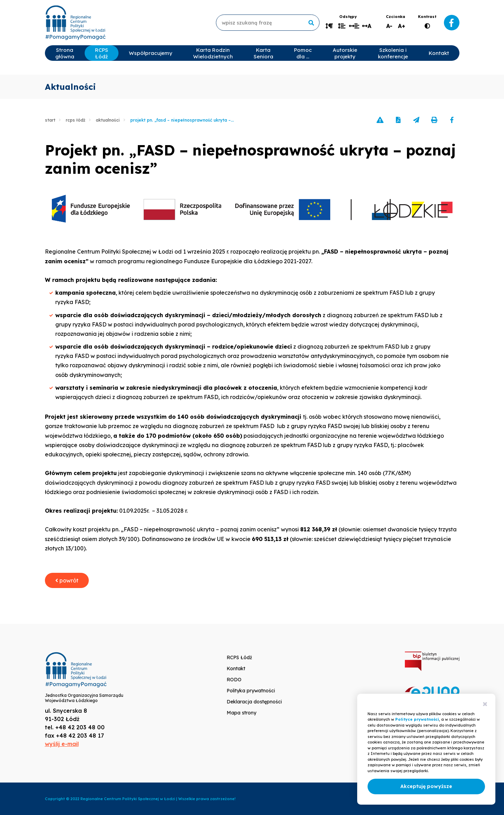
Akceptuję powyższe (426, 786)
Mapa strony (241, 713)
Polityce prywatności (417, 719)
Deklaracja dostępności (254, 702)
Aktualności (108, 120)
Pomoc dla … (303, 53)
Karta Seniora (263, 53)
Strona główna (65, 53)
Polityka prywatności (251, 691)
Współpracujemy (151, 53)
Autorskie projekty (345, 53)
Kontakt (439, 53)
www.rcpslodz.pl (75, 23)
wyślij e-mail (62, 744)
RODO (234, 680)
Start (50, 120)
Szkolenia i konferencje (393, 53)
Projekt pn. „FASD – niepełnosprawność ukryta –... (182, 120)
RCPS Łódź (102, 53)
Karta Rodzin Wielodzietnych (213, 53)
